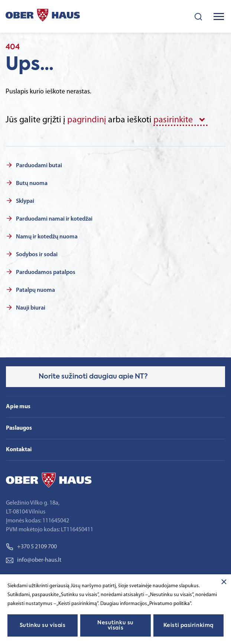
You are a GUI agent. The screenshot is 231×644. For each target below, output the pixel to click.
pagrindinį (87, 120)
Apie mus (18, 407)
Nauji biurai (31, 308)
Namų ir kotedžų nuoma (47, 237)
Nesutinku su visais (115, 625)
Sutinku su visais (43, 625)
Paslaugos (19, 428)
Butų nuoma (32, 184)
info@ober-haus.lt (34, 560)
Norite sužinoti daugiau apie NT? (93, 377)
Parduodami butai (39, 166)
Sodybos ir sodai (37, 255)
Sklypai (25, 201)
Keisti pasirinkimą (188, 625)
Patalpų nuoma (35, 290)
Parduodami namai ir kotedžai (54, 219)
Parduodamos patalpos (46, 273)
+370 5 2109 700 (31, 547)
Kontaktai (19, 450)
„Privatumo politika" (169, 604)
